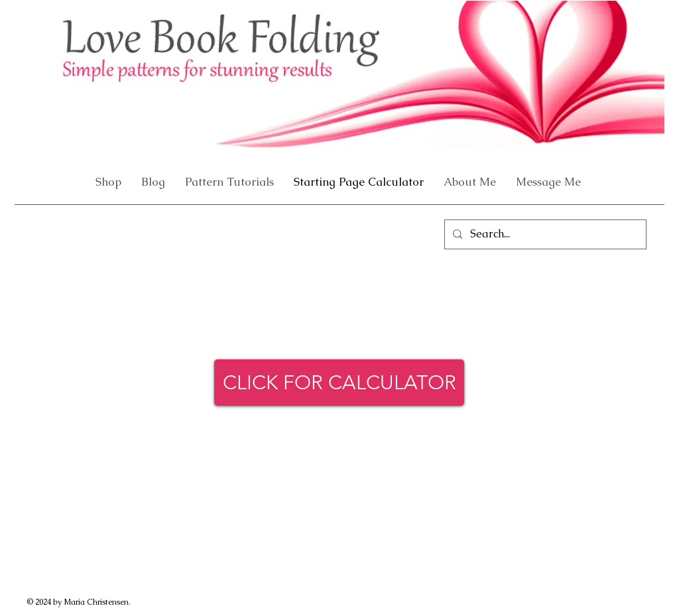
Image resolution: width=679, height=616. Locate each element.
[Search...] (544, 234)
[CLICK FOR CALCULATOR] (339, 383)
